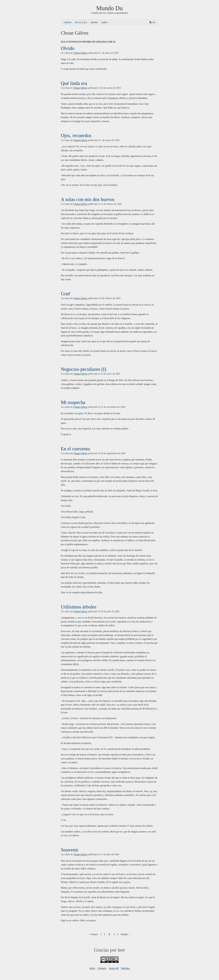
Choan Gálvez (80, 53)
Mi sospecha (73, 402)
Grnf (65, 294)
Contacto (102, 968)
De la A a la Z (81, 22)
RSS (154, 22)
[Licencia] (109, 962)
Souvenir (70, 850)
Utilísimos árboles (79, 607)
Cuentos (68, 22)
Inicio (92, 968)
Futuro (95, 934)
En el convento (75, 449)
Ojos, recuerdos (76, 135)
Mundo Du (109, 8)
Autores (94, 22)
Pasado (124, 934)
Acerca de (114, 968)
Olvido (68, 48)
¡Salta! (104, 22)
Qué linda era (74, 83)
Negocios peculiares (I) (84, 369)
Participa (125, 968)
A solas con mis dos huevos (88, 199)
